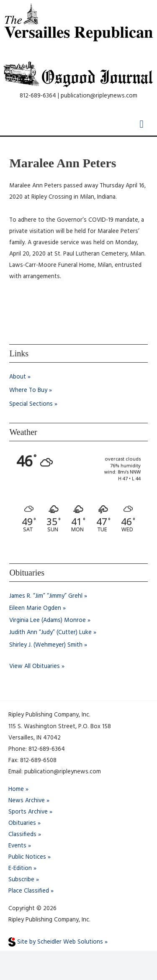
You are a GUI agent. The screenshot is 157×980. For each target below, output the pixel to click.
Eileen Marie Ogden (35, 608)
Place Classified (29, 891)
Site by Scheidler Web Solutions (56, 942)
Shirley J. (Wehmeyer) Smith (46, 645)
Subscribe (21, 880)
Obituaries (22, 823)
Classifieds (22, 835)
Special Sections (31, 404)
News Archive (27, 801)
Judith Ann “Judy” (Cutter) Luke (50, 633)
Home (16, 789)
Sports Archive (28, 812)
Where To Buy (28, 390)
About (18, 377)
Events (17, 846)
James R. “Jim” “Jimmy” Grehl (46, 596)
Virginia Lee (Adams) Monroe (48, 620)
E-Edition (20, 869)
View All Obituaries (35, 667)
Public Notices (27, 857)
